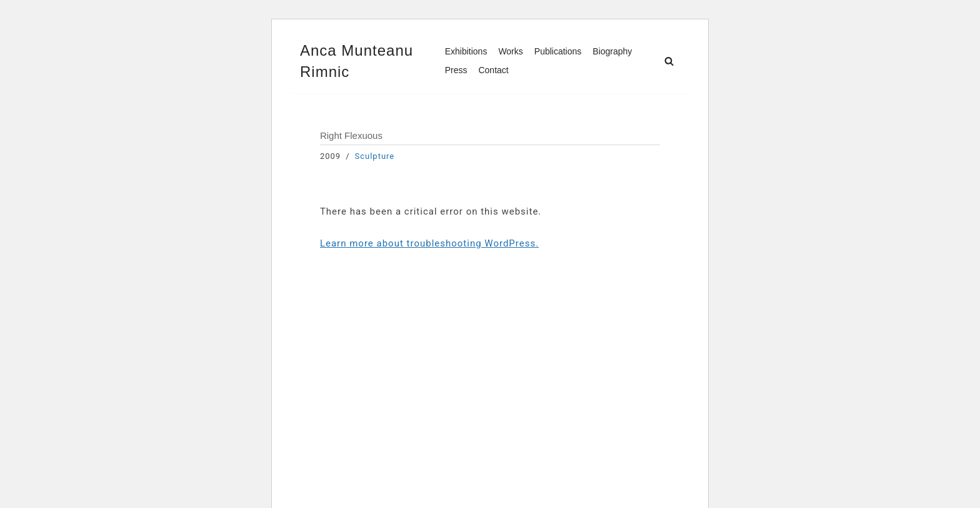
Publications (558, 51)
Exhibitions (466, 51)
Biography (612, 51)
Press (456, 70)
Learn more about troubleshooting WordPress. (429, 243)
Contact (493, 70)
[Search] (669, 61)
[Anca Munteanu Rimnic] (362, 61)
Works (510, 51)
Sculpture (375, 156)
